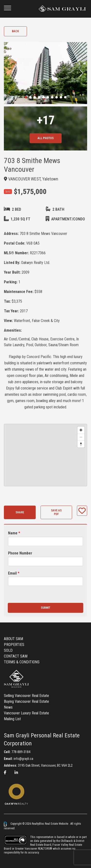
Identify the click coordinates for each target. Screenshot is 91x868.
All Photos (46, 138)
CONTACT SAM (16, 656)
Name (14, 533)
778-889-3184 (21, 752)
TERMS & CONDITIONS (22, 662)
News (8, 707)
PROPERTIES (14, 645)
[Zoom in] (81, 430)
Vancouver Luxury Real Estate (26, 713)
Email (14, 573)
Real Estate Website (57, 824)
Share (20, 512)
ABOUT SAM (13, 639)
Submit (45, 608)
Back (15, 31)
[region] (45, 455)
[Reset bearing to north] (81, 444)
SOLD (8, 650)
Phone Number (20, 553)
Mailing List (12, 719)
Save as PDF (56, 512)
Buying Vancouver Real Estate (26, 701)
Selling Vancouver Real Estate (26, 696)
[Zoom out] (81, 437)
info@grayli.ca (23, 759)
